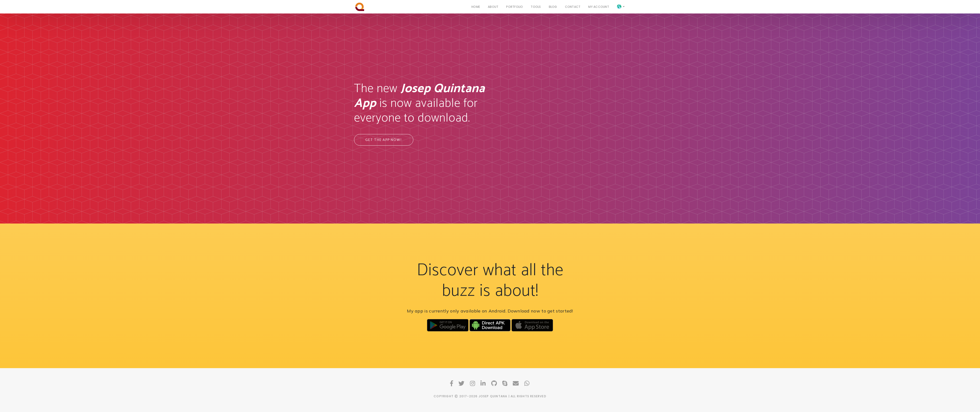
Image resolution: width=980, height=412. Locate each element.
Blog (553, 7)
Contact (573, 7)
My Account (599, 7)
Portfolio (514, 7)
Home (476, 7)
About (493, 7)
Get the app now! (384, 140)
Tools (536, 7)
